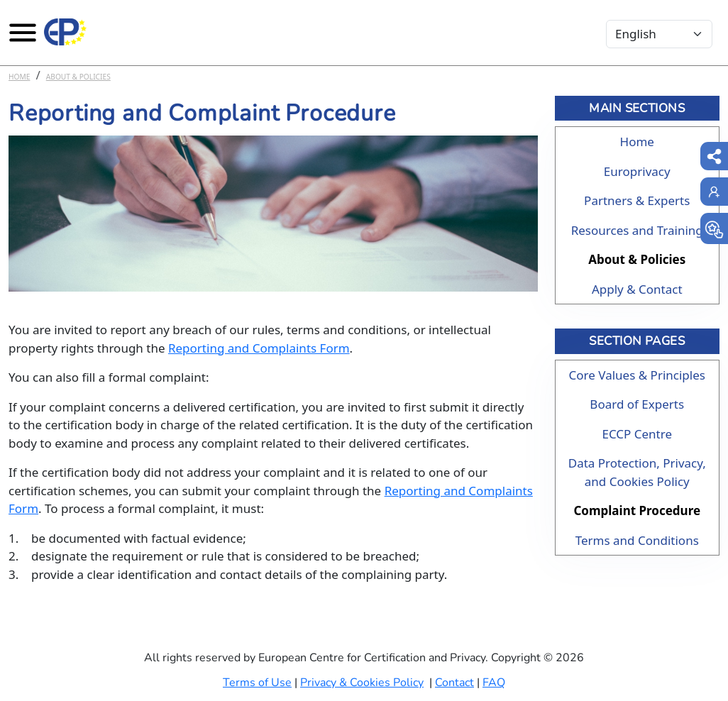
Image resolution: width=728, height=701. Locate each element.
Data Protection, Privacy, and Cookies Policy (637, 472)
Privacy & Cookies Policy (362, 683)
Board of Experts (637, 404)
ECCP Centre (637, 434)
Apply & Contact (637, 289)
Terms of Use (257, 683)
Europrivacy (637, 171)
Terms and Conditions (637, 540)
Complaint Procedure (637, 510)
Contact (454, 683)
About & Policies (78, 77)
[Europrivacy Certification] (65, 32)
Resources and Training (637, 230)
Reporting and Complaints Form (259, 348)
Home (19, 77)
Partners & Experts (637, 200)
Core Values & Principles (637, 375)
